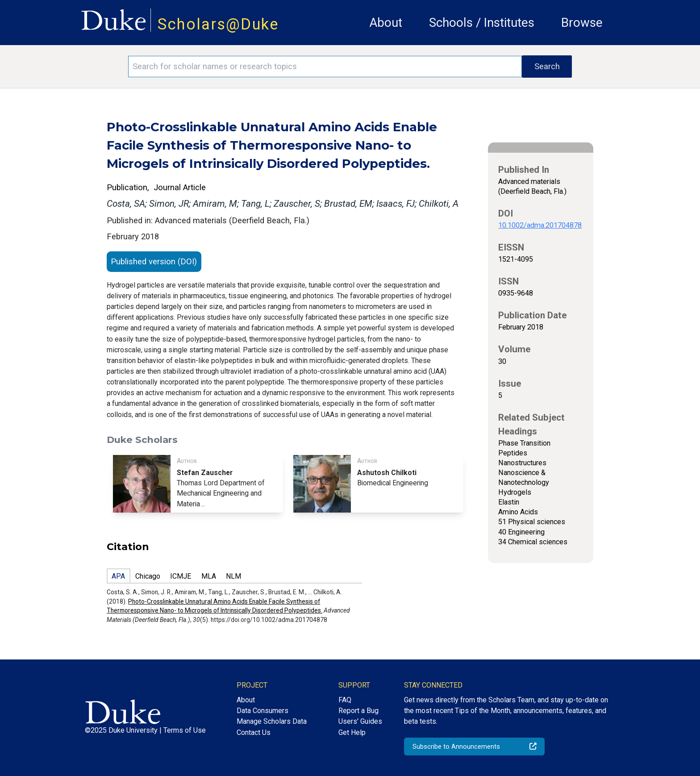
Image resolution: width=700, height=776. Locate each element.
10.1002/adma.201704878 (540, 225)
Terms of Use (185, 730)
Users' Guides (360, 721)
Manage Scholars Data (272, 721)
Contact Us (254, 732)
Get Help (352, 732)
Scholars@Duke (218, 24)
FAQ (345, 700)
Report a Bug (358, 711)
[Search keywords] (325, 67)
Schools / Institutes (482, 23)
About (386, 23)
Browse (582, 23)
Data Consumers (262, 711)
